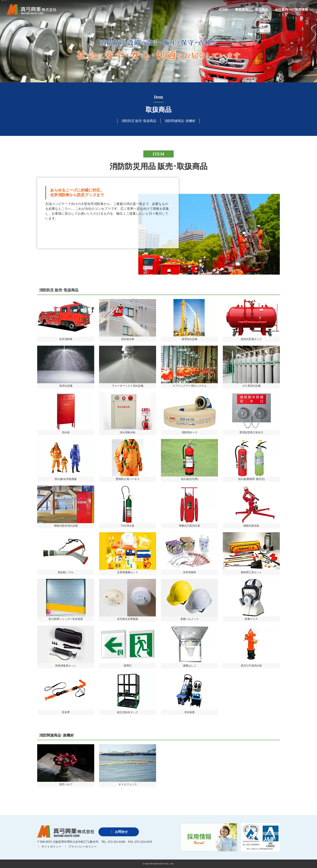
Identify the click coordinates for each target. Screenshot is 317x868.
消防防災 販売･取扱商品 (139, 121)
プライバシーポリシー (80, 847)
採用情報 (301, 10)
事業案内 (242, 10)
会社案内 (281, 10)
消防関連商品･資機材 (180, 121)
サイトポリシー (49, 847)
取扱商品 (262, 10)
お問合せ (119, 832)
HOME (223, 10)
